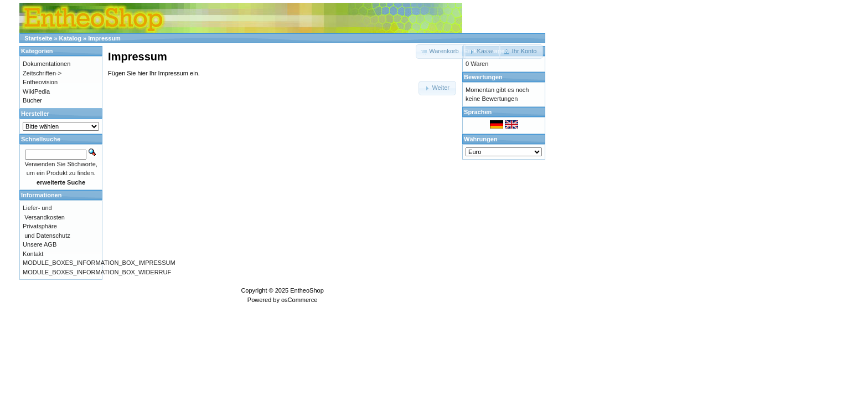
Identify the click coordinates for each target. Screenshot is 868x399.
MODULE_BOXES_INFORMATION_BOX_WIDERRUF (97, 272)
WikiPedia (36, 91)
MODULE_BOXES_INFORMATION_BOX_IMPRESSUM (99, 263)
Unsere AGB (40, 244)
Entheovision (40, 82)
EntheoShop (307, 290)
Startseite (38, 38)
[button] (482, 52)
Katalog (70, 38)
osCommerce (299, 300)
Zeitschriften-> (42, 73)
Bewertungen (483, 77)
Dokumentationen (46, 64)
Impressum (104, 38)
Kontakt (33, 254)
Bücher (32, 100)
